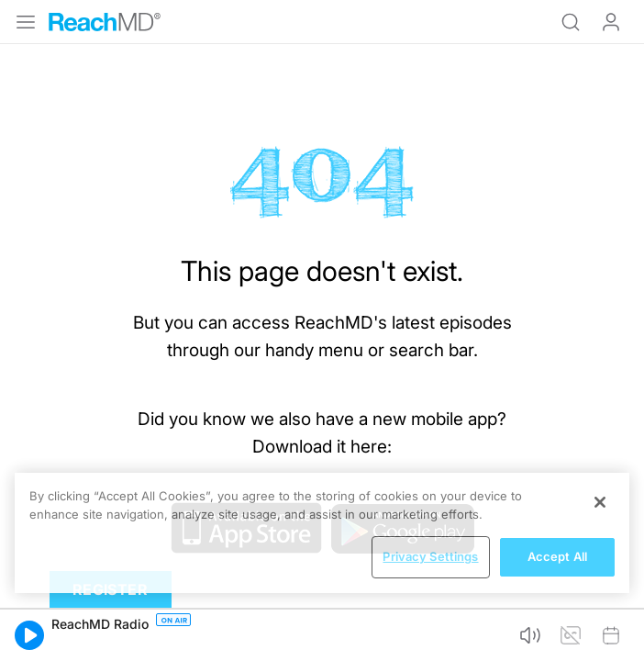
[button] (29, 635)
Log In (611, 22)
